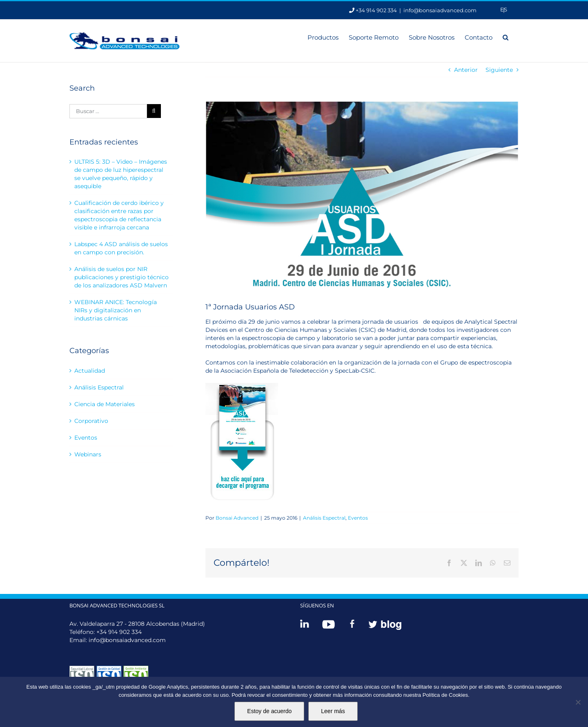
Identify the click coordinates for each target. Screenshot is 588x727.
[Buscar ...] (108, 111)
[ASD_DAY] (362, 196)
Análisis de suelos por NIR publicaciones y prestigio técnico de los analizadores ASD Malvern (121, 277)
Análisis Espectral (324, 518)
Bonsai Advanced (237, 518)
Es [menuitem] (504, 9)
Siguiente (499, 70)
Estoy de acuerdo (269, 711)
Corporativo (91, 421)
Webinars (88, 454)
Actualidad (90, 371)
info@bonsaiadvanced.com (440, 10)
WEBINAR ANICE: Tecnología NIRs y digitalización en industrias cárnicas (116, 310)
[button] (506, 37)
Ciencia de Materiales (105, 404)
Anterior (466, 70)
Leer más (333, 711)
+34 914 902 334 (119, 632)
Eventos (358, 518)
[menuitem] (504, 10)
